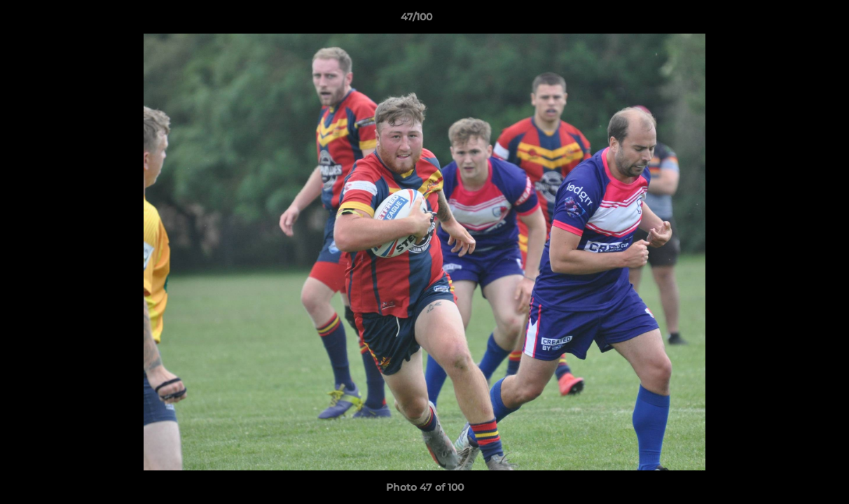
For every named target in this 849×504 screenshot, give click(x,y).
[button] (790, 20)
